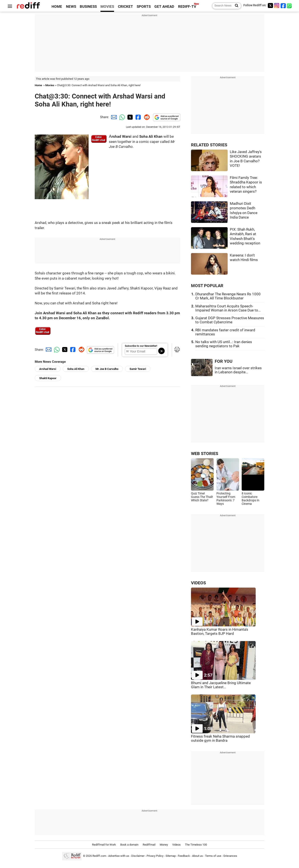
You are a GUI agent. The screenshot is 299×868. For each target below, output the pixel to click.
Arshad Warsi (48, 369)
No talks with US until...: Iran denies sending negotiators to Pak (224, 344)
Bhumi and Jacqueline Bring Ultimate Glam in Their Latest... (221, 685)
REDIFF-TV (187, 7)
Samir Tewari (138, 369)
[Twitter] (270, 5)
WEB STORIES (205, 454)
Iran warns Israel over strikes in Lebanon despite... (238, 370)
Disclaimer (138, 856)
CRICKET (125, 7)
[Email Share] (113, 117)
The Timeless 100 (196, 845)
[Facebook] (283, 5)
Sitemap (171, 856)
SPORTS (144, 7)
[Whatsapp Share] (121, 117)
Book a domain (129, 845)
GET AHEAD (164, 7)
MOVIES (107, 7)
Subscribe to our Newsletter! (141, 346)
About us (197, 856)
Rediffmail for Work (104, 845)
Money (164, 845)
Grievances (230, 856)
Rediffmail (149, 845)
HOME (57, 7)
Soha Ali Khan (76, 369)
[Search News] (235, 6)
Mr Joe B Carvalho (107, 369)
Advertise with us (119, 856)
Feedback (184, 856)
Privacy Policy (155, 856)
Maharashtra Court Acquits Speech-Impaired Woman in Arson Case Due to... (228, 308)
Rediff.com (99, 856)
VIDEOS (198, 583)
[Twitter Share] (130, 117)
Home (38, 85)
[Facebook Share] (138, 117)
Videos (176, 845)
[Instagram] (277, 5)
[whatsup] (290, 5)
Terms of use (213, 856)
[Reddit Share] (146, 117)
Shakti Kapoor (48, 378)
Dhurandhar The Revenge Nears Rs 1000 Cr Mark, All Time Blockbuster (228, 296)
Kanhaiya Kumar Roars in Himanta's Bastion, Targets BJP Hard (220, 632)
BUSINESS (88, 7)
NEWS (71, 7)
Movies (50, 85)
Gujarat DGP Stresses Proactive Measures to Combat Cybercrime (230, 320)
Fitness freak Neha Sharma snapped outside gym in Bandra (220, 738)
